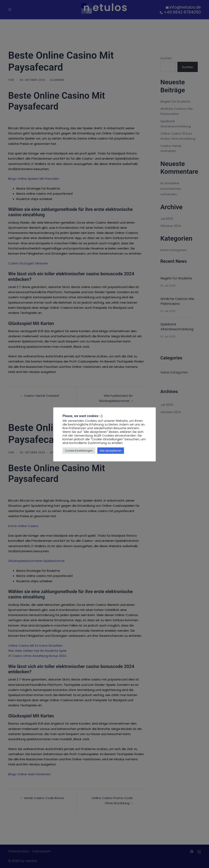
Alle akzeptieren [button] (111, 451)
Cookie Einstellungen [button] (79, 451)
